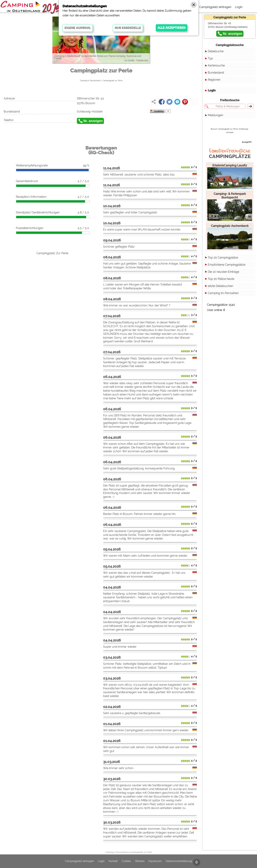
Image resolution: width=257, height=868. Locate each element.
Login (239, 7)
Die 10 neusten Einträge (223, 272)
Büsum (214, 129)
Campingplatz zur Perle (113, 81)
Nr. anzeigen (93, 121)
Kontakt (113, 861)
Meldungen (215, 115)
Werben (140, 861)
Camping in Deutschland (90, 81)
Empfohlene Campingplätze (227, 265)
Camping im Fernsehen (223, 293)
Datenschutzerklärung (179, 861)
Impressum (155, 861)
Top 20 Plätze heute (221, 279)
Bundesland (216, 73)
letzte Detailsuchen (220, 286)
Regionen (214, 80)
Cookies (126, 861)
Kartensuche (216, 65)
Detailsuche (216, 51)
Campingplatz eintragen (215, 7)
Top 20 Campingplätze (223, 258)
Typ (210, 58)
